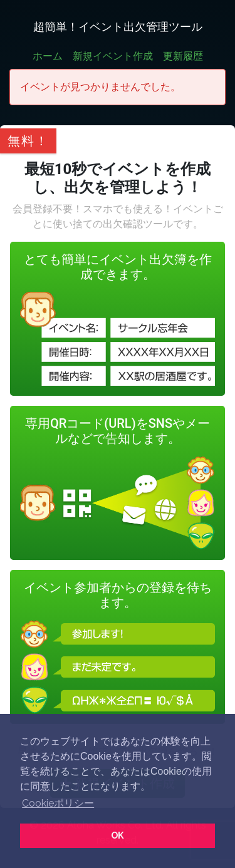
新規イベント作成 (113, 56)
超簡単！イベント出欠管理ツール (118, 27)
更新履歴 (183, 56)
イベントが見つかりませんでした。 (100, 87)
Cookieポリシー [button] (58, 803)
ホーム (48, 56)
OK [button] (118, 835)
